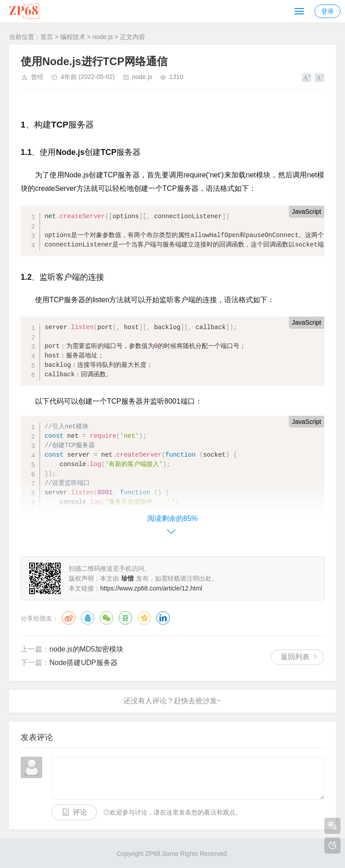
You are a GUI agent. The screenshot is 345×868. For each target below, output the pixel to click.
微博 (69, 618)
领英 (163, 618)
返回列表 (295, 657)
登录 (327, 11)
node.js (103, 37)
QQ (88, 618)
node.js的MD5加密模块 (86, 649)
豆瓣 (125, 618)
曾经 (37, 77)
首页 (47, 37)
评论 (80, 812)
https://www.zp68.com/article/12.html (151, 588)
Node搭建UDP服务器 (84, 663)
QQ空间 (144, 618)
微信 (106, 618)
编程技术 (73, 37)
